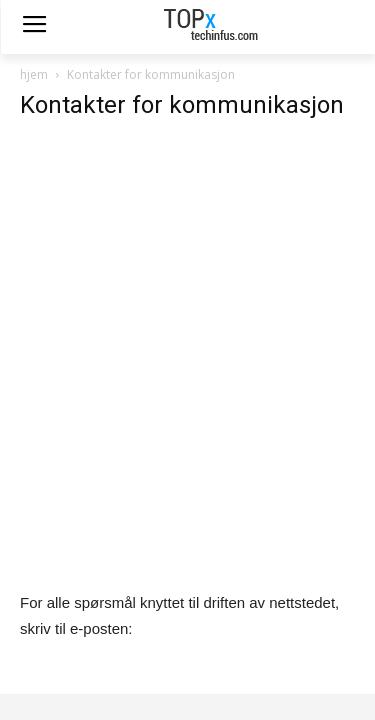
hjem (34, 74)
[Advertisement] (187, 327)
